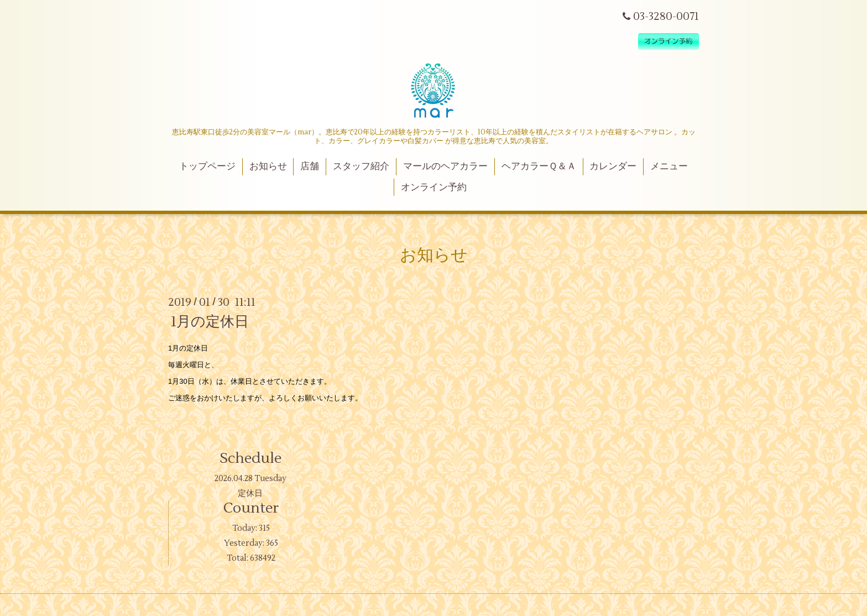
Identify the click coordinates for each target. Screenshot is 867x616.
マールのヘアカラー (445, 166)
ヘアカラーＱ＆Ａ (539, 166)
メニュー (669, 166)
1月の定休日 (210, 322)
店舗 (310, 166)
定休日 (250, 494)
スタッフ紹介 (361, 166)
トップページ (207, 166)
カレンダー (613, 166)
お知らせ (268, 166)
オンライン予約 (434, 187)
